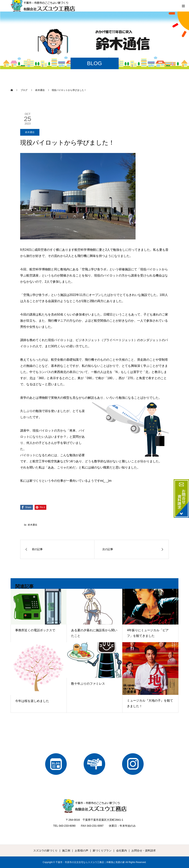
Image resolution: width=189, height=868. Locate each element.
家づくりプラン (102, 851)
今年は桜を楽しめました (32, 701)
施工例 (66, 851)
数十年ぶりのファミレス (88, 684)
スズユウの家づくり (45, 851)
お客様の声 (82, 851)
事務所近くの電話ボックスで (35, 630)
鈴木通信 (30, 132)
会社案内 (122, 851)
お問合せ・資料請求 (144, 851)
